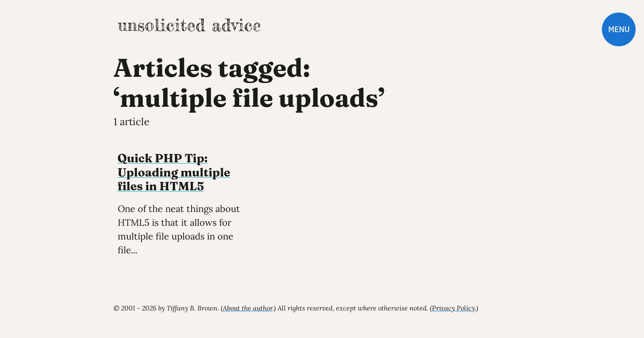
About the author (248, 308)
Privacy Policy (453, 308)
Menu (619, 29)
